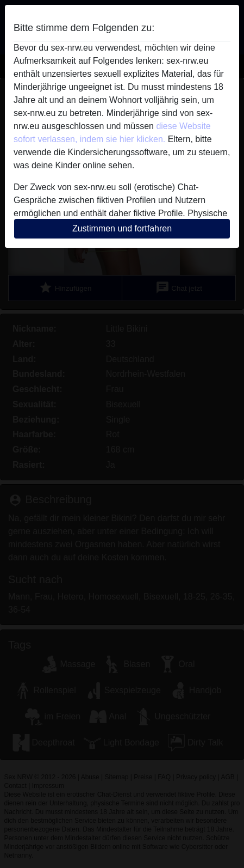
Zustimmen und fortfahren (122, 228)
